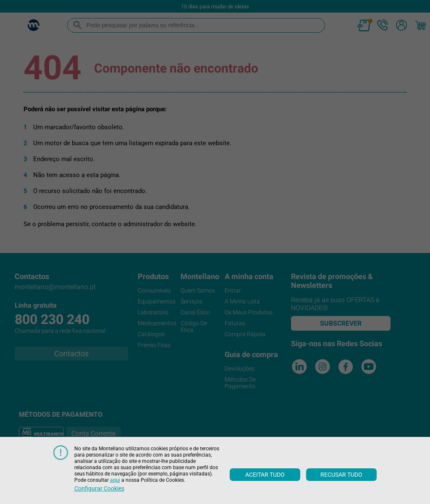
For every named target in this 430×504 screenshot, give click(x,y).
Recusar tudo (341, 475)
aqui (115, 480)
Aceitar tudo (265, 475)
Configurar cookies (99, 488)
